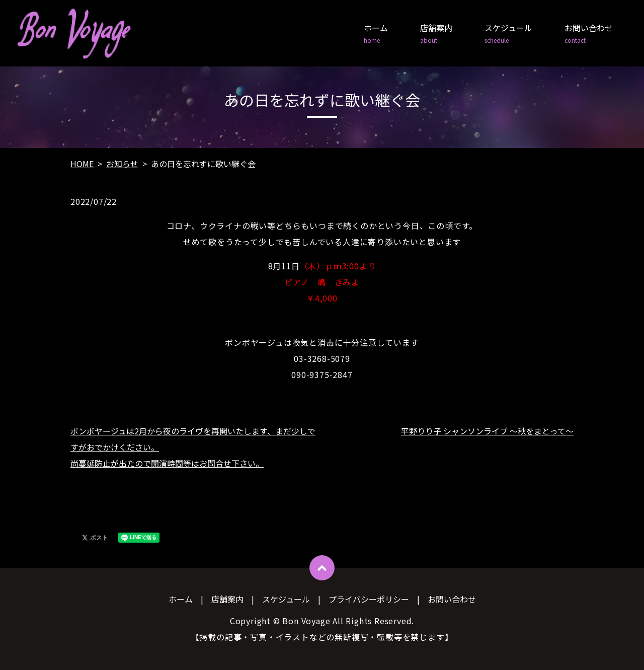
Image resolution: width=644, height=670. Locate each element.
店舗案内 (436, 33)
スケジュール (508, 33)
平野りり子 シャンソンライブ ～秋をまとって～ (487, 431)
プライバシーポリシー (369, 599)
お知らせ (122, 164)
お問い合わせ (589, 33)
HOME (82, 164)
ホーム (376, 33)
